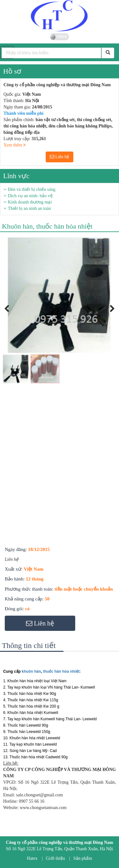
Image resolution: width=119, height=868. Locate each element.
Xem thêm (15, 145)
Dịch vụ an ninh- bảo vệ (30, 196)
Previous (11, 316)
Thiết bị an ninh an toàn (29, 208)
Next (110, 316)
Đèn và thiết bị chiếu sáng (32, 189)
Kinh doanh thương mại (30, 202)
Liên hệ (60, 157)
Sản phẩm (83, 858)
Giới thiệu (56, 858)
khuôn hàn (31, 671)
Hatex (32, 858)
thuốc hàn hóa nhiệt (61, 671)
